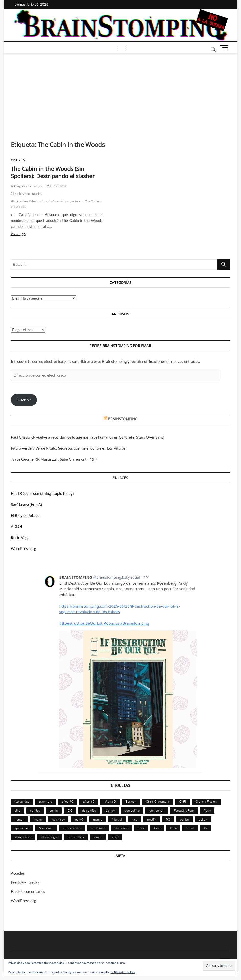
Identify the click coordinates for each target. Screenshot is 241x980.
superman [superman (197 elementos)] (98, 828)
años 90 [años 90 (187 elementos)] (110, 801)
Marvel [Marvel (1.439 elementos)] (117, 819)
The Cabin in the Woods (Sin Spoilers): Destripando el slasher (53, 172)
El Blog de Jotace (25, 515)
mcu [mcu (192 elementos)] (135, 819)
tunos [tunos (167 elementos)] (190, 828)
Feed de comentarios (28, 891)
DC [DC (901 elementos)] (70, 810)
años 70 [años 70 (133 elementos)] (68, 801)
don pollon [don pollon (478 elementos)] (157, 810)
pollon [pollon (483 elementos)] (203, 819)
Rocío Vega (20, 537)
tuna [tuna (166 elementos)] (173, 828)
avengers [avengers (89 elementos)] (46, 801)
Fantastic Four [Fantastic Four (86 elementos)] (184, 810)
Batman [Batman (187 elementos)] (131, 801)
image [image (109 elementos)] (38, 819)
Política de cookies (123, 972)
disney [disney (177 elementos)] (110, 810)
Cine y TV (18, 160)
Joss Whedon (32, 201)
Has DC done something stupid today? (42, 493)
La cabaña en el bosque (58, 201)
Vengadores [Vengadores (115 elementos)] (23, 837)
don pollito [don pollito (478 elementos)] (132, 810)
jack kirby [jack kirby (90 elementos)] (58, 819)
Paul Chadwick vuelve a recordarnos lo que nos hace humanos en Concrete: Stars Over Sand (87, 437)
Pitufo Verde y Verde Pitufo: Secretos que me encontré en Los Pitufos (68, 448)
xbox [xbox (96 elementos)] (115, 837)
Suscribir (24, 400)
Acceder (18, 873)
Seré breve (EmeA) (26, 504)
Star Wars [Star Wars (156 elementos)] (46, 828)
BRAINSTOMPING (123, 419)
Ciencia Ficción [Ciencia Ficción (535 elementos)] (206, 801)
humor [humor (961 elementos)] (19, 819)
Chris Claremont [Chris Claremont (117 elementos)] (158, 801)
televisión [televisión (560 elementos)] (122, 828)
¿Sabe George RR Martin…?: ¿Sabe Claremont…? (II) (54, 459)
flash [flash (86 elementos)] (207, 810)
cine (19, 201)
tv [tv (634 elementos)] (206, 828)
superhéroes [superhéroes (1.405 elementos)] (72, 828)
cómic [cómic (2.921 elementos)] (54, 810)
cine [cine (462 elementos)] (18, 810)
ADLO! (16, 526)
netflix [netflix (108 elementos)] (152, 819)
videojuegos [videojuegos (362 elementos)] (50, 837)
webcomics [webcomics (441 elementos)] (76, 837)
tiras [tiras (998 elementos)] (157, 828)
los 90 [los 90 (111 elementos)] (79, 819)
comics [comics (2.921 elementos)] (35, 810)
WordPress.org (23, 548)
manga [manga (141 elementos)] (98, 819)
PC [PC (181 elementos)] (168, 819)
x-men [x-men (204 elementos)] (98, 837)
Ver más (23, 235)
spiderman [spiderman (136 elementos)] (22, 828)
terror (79, 201)
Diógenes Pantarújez (27, 186)
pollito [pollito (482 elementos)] (184, 819)
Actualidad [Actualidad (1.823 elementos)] (22, 801)
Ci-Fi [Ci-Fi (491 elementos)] (182, 801)
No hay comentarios (26, 194)
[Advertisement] (120, 92)
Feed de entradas (25, 882)
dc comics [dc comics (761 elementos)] (89, 810)
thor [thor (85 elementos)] (141, 828)
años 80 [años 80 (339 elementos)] (89, 801)
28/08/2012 (57, 186)
